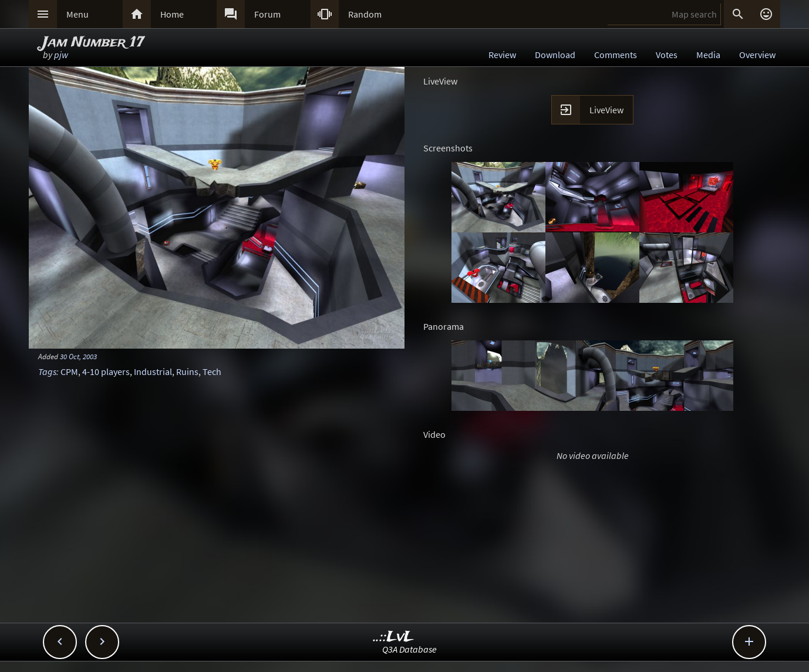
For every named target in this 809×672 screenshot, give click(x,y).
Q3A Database (409, 649)
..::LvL (394, 637)
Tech (212, 372)
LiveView (606, 110)
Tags (47, 372)
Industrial (153, 372)
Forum (267, 14)
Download (555, 55)
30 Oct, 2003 (78, 356)
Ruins (187, 372)
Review (502, 55)
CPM (69, 372)
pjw (61, 55)
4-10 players (106, 372)
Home (172, 14)
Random (365, 14)
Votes (667, 55)
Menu (77, 14)
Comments (616, 55)
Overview (757, 55)
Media (708, 55)
